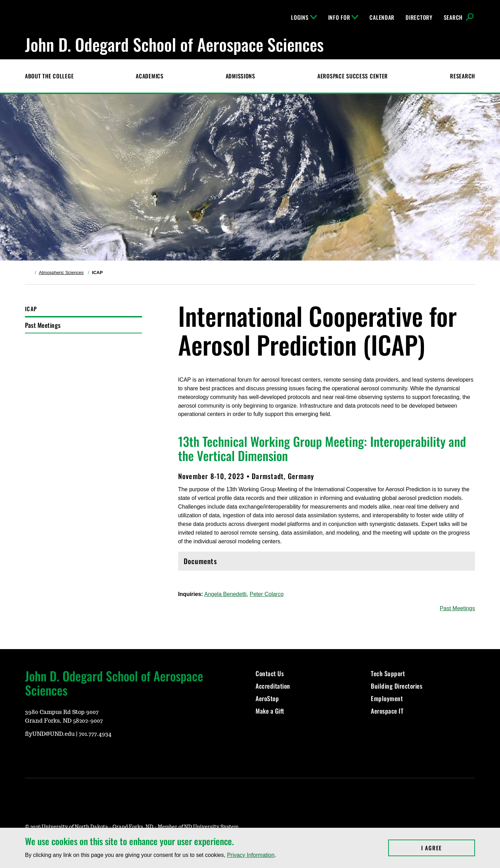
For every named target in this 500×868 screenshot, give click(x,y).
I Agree (448, 848)
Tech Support (388, 673)
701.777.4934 (95, 734)
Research (462, 76)
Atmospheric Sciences (61, 273)
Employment (387, 698)
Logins (304, 17)
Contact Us (270, 673)
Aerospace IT (387, 711)
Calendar (382, 17)
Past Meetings (43, 325)
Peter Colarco (267, 594)
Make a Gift (270, 711)
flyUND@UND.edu (50, 734)
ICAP (31, 309)
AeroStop (267, 698)
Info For (343, 17)
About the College (49, 76)
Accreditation (273, 686)
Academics (149, 76)
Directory (419, 17)
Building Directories (397, 686)
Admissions (240, 76)
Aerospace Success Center (353, 76)
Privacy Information (251, 855)
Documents (327, 563)
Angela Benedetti (225, 594)
